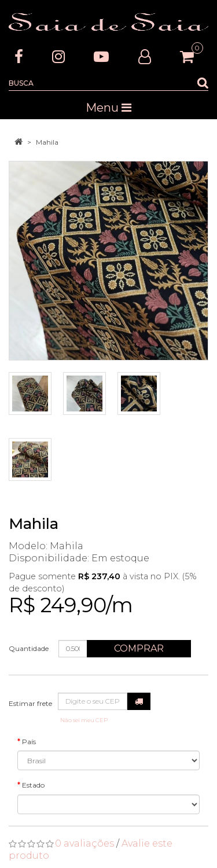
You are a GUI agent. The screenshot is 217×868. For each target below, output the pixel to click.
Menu (108, 108)
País (29, 742)
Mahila (47, 142)
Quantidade (29, 648)
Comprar (139, 648)
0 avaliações (84, 843)
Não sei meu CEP (84, 720)
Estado (33, 785)
